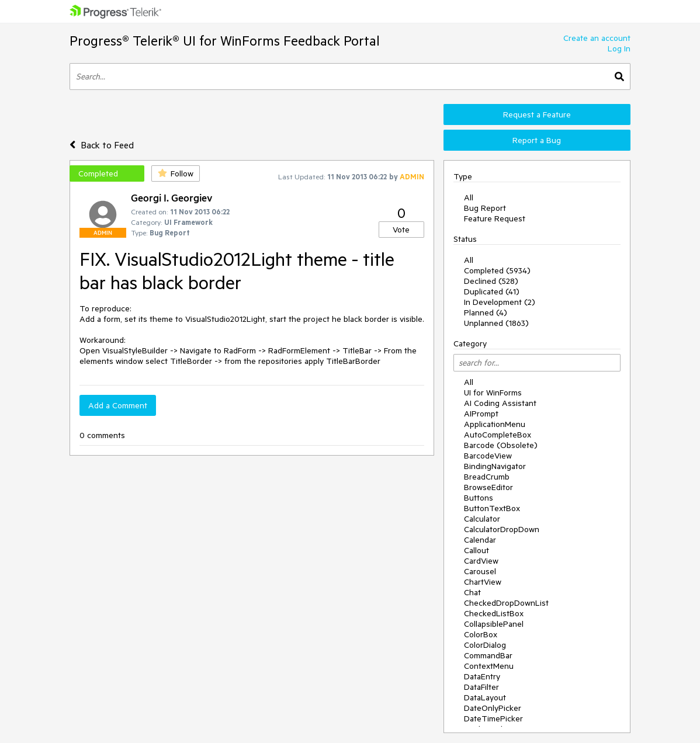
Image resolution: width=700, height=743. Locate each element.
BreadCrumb (487, 477)
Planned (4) (486, 313)
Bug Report (485, 208)
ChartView (483, 582)
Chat (472, 592)
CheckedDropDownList (506, 603)
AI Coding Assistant (500, 403)
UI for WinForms (493, 393)
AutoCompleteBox (498, 435)
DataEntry (482, 676)
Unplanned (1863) (496, 323)
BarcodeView (488, 456)
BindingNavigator (495, 466)
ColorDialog (485, 645)
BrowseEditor (488, 487)
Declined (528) (491, 281)
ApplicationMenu (495, 424)
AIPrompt (481, 414)
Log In (619, 48)
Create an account (597, 38)
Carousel (480, 571)
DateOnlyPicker (493, 708)
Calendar (480, 540)
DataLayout (485, 697)
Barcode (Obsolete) (501, 445)
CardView (481, 561)
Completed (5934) (497, 270)
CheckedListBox (494, 613)
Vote (401, 230)
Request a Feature (537, 114)
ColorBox (481, 634)
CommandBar (488, 655)
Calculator (482, 519)
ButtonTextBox (492, 508)
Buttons (479, 498)
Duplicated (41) (492, 291)
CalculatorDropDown (502, 529)
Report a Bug (537, 140)
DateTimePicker (493, 718)
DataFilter (481, 687)
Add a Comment (118, 405)
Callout (477, 550)
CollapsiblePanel (494, 624)
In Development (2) (500, 302)
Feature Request (495, 218)
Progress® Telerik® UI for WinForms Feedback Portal (225, 41)
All (469, 197)
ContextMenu (489, 666)
